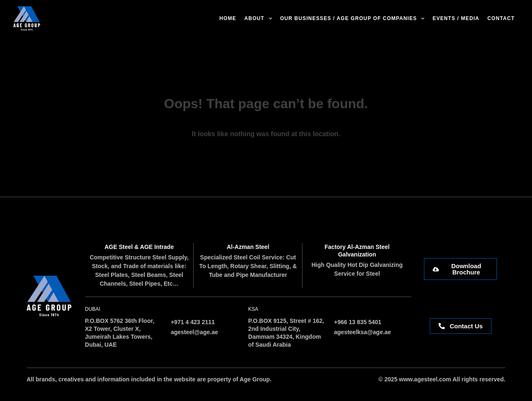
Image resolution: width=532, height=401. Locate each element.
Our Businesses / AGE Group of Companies (352, 18)
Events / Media (456, 18)
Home (228, 18)
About (258, 18)
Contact (501, 18)
